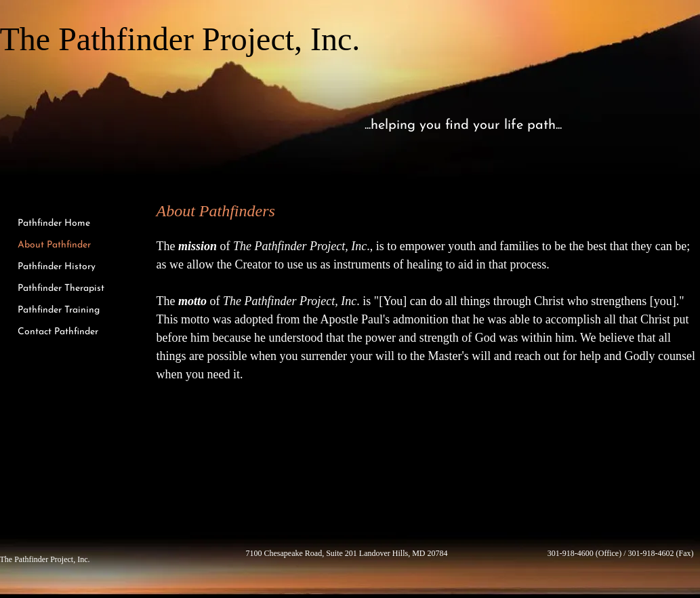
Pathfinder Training (59, 310)
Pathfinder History (57, 267)
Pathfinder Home (54, 223)
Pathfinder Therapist (61, 288)
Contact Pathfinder (58, 332)
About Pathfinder (54, 245)
